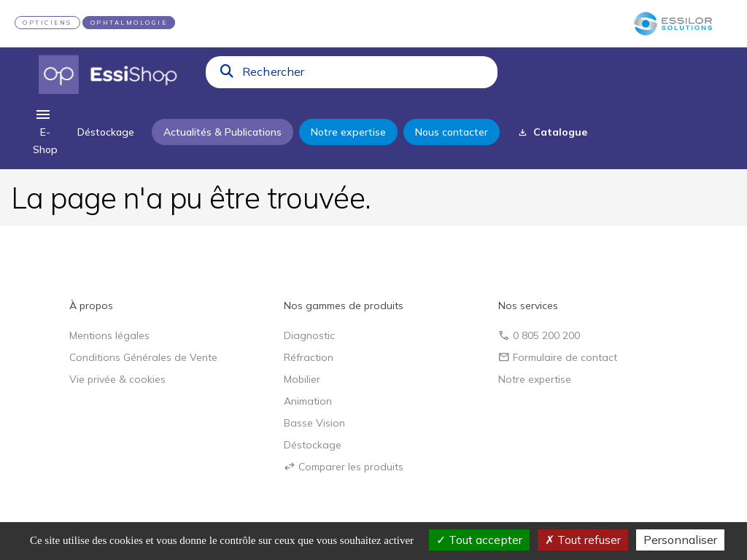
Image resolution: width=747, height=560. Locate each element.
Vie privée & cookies (117, 379)
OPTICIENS (47, 23)
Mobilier (302, 379)
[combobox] (365, 75)
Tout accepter (479, 540)
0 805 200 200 (539, 335)
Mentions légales (109, 335)
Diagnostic (309, 335)
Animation (308, 401)
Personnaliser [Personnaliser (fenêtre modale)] (680, 540)
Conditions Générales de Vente (143, 357)
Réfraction (309, 357)
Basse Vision (314, 423)
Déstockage (313, 445)
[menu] (45, 132)
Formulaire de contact (558, 357)
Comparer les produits (344, 467)
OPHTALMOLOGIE (129, 23)
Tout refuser (583, 540)
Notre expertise (535, 379)
